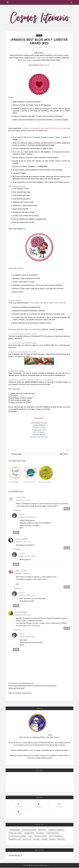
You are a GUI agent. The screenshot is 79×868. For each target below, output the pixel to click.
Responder (67, 509)
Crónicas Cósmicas (56, 830)
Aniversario (14, 830)
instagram (59, 805)
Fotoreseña (29, 833)
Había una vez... (53, 833)
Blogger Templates (52, 866)
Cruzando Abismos (26, 60)
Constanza (21, 498)
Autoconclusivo (29, 830)
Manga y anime (41, 837)
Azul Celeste (22, 571)
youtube (18, 813)
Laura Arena (21, 612)
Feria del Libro (16, 833)
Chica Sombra (22, 539)
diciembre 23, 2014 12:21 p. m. (28, 517)
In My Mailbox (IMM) (18, 837)
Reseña (37, 840)
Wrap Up (61, 840)
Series (45, 840)
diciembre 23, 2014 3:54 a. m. (24, 501)
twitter (39, 805)
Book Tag (42, 830)
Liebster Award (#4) (30, 482)
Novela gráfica (56, 837)
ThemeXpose (35, 866)
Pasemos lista (15, 840)
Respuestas (17, 510)
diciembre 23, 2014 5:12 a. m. (24, 542)
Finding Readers (40, 58)
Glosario (40, 833)
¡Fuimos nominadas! (45, 482)
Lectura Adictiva (39, 425)
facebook (18, 805)
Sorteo (52, 840)
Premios (39, 35)
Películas (27, 840)
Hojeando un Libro (39, 435)
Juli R (35, 48)
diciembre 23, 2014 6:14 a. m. (24, 574)
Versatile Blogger (14, 482)
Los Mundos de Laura (39, 423)
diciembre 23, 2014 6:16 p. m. (24, 615)
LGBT (30, 837)
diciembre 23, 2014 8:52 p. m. (27, 637)
